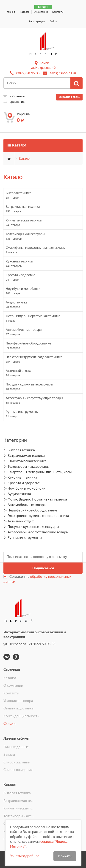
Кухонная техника (22, 478)
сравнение (14, 102)
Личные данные (16, 747)
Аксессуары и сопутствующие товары (38, 532)
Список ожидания (18, 770)
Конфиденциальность (21, 716)
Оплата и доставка (18, 708)
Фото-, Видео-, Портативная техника (37, 499)
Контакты (58, 12)
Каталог (25, 12)
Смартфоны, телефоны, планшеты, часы (40, 472)
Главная (10, 12)
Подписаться (43, 568)
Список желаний (17, 762)
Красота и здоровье (24, 483)
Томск (44, 63)
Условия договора (18, 701)
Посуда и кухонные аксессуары (33, 527)
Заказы (9, 755)
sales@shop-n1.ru (63, 73)
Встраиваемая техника (26, 456)
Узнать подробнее (25, 856)
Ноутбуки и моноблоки (26, 488)
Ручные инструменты (25, 538)
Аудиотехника (19, 494)
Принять (65, 856)
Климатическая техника (27, 461)
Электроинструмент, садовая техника (38, 516)
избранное (14, 96)
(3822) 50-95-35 (28, 73)
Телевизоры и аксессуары (28, 467)
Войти (53, 22)
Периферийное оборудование (32, 510)
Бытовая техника (21, 450)
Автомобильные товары (27, 505)
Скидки (43, 7)
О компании (41, 12)
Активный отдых (21, 521)
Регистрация (37, 22)
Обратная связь (69, 97)
